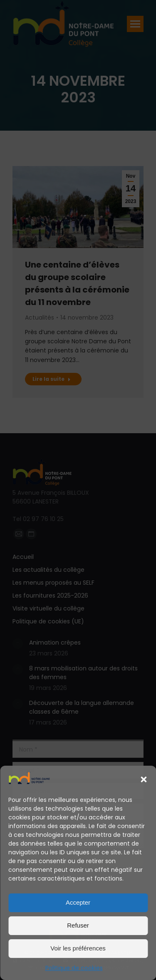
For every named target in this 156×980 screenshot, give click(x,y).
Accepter (78, 902)
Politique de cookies (74, 968)
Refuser (78, 925)
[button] (144, 779)
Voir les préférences (78, 948)
